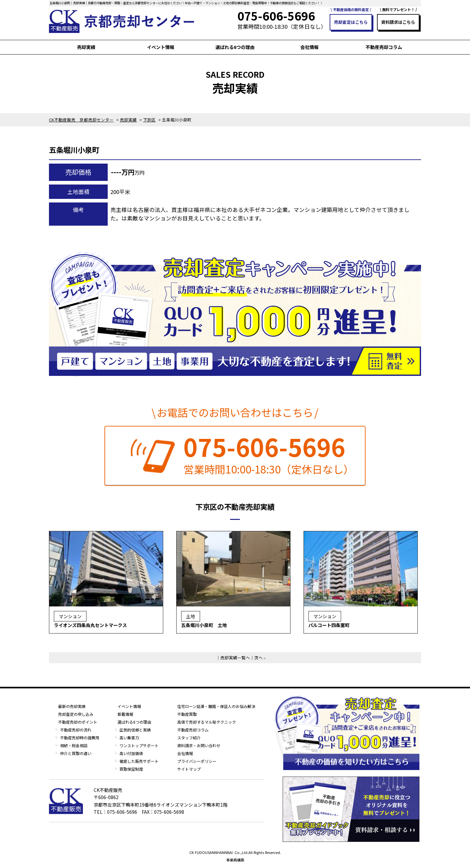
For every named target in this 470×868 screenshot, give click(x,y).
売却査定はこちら (351, 22)
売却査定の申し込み (76, 714)
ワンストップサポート (139, 745)
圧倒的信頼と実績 (135, 730)
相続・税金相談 (74, 745)
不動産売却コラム (384, 47)
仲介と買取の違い (76, 753)
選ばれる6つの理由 (235, 47)
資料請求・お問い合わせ (199, 745)
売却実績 (86, 47)
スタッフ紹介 (189, 738)
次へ (258, 658)
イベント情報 (161, 47)
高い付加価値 (131, 753)
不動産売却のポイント (78, 722)
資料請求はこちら (398, 22)
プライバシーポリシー (197, 761)
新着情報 (125, 714)
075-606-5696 (264, 446)
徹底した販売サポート (139, 761)
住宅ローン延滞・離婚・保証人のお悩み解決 (216, 706)
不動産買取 (187, 714)
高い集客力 (129, 738)
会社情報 (309, 47)
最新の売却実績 (72, 706)
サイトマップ (189, 769)
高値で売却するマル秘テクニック (207, 722)
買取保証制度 (131, 769)
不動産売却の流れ (76, 730)
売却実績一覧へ (235, 658)
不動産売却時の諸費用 (80, 738)
